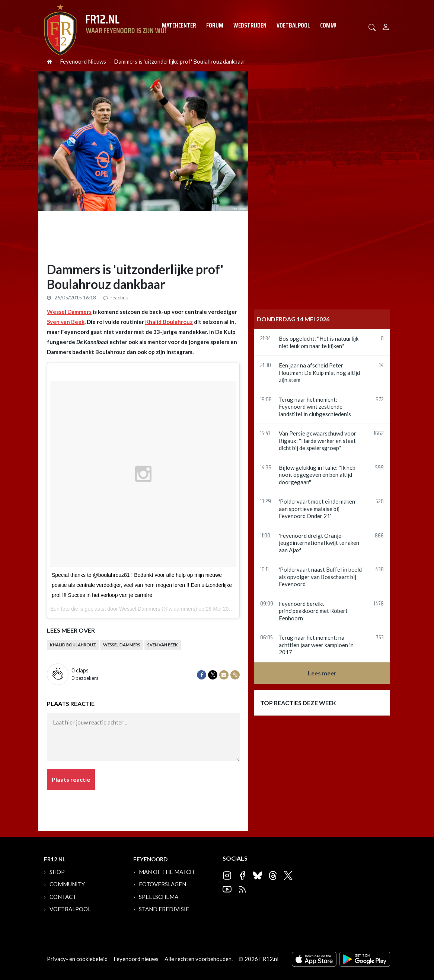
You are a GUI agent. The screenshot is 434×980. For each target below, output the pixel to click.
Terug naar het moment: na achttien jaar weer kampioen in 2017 (316, 645)
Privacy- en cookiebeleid (77, 959)
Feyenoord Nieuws (83, 61)
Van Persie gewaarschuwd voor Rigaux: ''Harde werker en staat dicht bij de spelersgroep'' (317, 441)
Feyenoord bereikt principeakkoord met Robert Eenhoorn (313, 611)
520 (380, 502)
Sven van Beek (66, 322)
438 (379, 570)
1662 (379, 434)
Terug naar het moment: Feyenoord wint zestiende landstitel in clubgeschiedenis (315, 407)
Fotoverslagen (162, 884)
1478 (379, 604)
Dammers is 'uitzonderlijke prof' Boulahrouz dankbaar (180, 61)
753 (380, 638)
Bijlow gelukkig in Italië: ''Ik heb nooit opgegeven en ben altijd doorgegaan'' (317, 475)
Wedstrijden (250, 25)
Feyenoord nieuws (136, 959)
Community (335, 25)
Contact (63, 897)
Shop (57, 872)
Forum (215, 25)
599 (379, 468)
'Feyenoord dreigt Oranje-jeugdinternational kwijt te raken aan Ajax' (319, 543)
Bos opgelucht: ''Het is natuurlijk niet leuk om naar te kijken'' (319, 342)
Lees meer (322, 673)
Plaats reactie (71, 779)
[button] (372, 27)
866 (379, 536)
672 (380, 400)
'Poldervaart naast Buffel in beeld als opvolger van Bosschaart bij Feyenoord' (320, 577)
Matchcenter (179, 25)
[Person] (386, 26)
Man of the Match (166, 872)
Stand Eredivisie (164, 909)
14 (382, 366)
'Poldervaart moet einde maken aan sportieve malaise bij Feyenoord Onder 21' (317, 509)
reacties (115, 298)
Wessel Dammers (69, 312)
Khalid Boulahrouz (169, 322)
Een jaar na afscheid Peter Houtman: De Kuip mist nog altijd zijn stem (319, 372)
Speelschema (159, 897)
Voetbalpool (293, 25)
